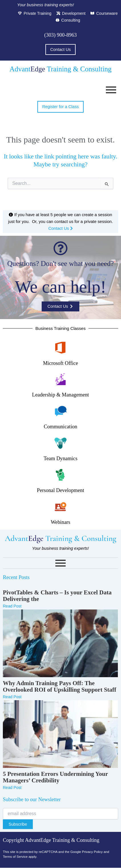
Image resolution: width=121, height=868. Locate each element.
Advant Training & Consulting (61, 69)
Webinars (61, 522)
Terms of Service (15, 856)
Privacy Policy (92, 852)
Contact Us (60, 228)
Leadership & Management (60, 395)
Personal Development (60, 490)
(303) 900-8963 (61, 35)
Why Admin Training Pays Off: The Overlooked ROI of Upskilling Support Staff (60, 687)
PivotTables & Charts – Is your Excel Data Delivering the (57, 596)
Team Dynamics (61, 458)
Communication (60, 427)
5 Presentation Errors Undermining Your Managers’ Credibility (55, 777)
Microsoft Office (61, 363)
